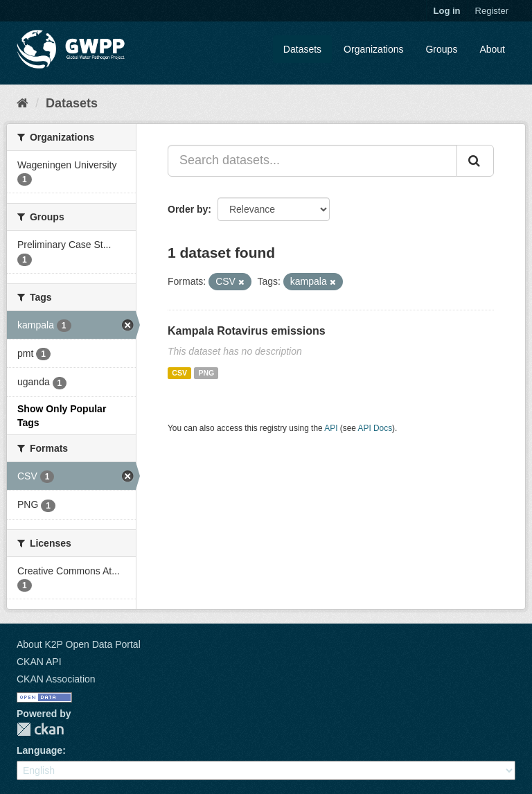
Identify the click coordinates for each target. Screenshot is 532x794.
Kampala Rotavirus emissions (247, 331)
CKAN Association (56, 679)
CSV (179, 373)
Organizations (373, 49)
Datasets (302, 49)
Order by (188, 209)
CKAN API (39, 662)
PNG (206, 373)
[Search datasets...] (312, 161)
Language (39, 750)
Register (492, 11)
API (331, 428)
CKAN (40, 729)
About (492, 49)
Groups (441, 49)
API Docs (375, 428)
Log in (447, 11)
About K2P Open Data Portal (79, 644)
